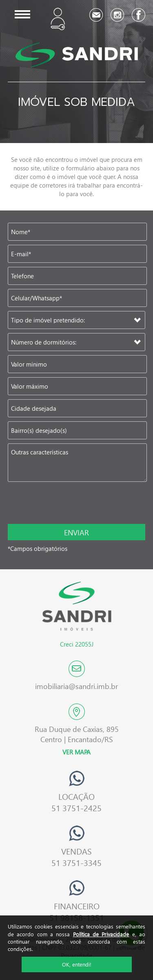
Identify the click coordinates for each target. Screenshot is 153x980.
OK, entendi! (77, 964)
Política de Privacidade (101, 934)
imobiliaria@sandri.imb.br (76, 686)
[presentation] (61, 504)
